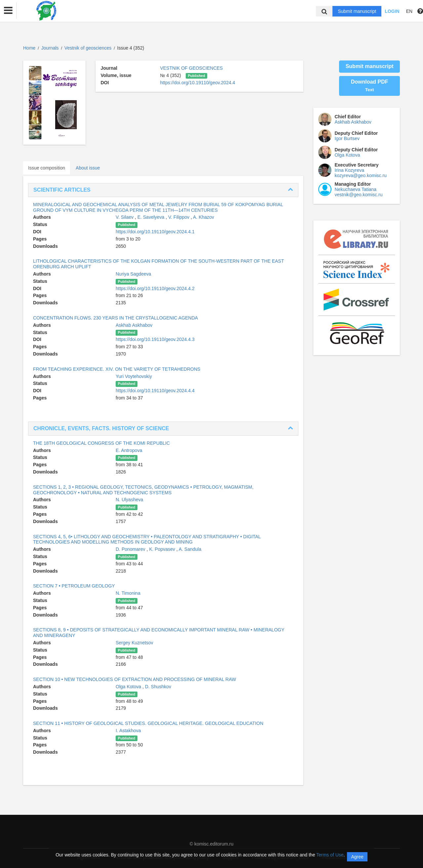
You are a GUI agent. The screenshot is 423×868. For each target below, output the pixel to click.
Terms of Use (330, 855)
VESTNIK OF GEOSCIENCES (191, 68)
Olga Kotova (129, 687)
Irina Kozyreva (349, 170)
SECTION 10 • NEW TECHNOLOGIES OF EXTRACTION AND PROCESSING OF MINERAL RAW (135, 679)
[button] (8, 11)
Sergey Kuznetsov (135, 643)
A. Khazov (204, 217)
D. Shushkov (158, 687)
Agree (357, 857)
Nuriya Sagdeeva (133, 274)
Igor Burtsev (347, 138)
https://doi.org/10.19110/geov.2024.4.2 (155, 288)
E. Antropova (129, 450)
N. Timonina (128, 593)
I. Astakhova (128, 731)
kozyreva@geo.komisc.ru (361, 175)
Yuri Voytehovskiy (134, 376)
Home (29, 48)
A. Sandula (190, 549)
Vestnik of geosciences (89, 48)
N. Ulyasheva (129, 500)
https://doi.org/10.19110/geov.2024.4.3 (155, 339)
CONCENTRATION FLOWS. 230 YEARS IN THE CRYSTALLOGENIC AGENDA (115, 318)
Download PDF (370, 86)
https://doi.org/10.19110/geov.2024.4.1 (155, 232)
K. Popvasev (163, 549)
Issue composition (47, 168)
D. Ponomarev (131, 549)
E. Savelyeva (152, 217)
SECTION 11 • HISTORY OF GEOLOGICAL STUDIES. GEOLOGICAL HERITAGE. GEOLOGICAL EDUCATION (148, 723)
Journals (50, 48)
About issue (88, 168)
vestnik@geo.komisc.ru (359, 195)
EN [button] (409, 11)
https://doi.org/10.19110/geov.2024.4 (197, 83)
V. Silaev (125, 217)
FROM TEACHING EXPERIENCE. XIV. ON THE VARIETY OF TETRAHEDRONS (117, 369)
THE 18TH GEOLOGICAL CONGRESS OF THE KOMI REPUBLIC (101, 443)
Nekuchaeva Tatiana (356, 189)
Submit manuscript (357, 11)
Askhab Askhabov (134, 325)
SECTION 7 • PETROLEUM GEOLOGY (74, 586)
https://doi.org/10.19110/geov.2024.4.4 (155, 391)
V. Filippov (179, 217)
